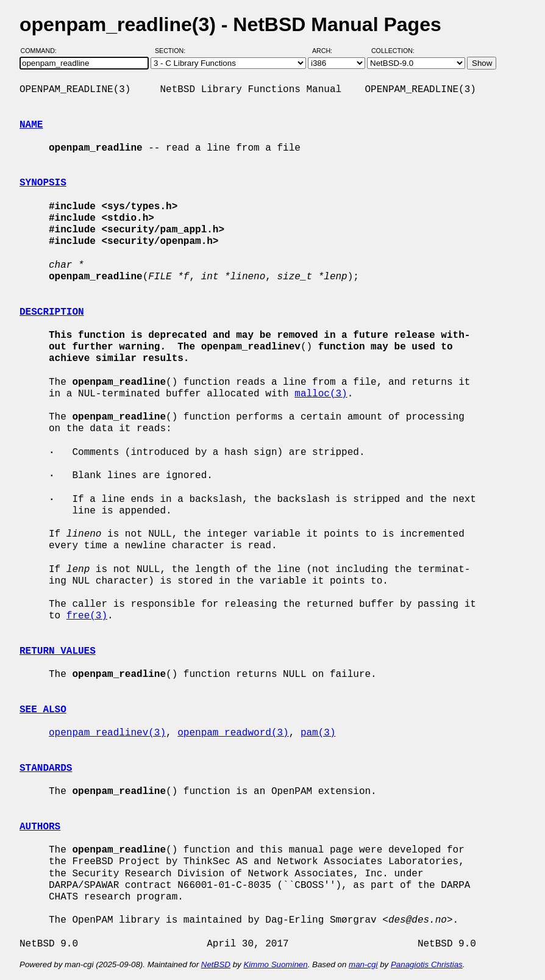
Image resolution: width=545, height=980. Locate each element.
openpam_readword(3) (233, 733)
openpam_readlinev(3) (107, 733)
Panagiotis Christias (427, 964)
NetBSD (216, 964)
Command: (42, 51)
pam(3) (318, 733)
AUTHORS (40, 827)
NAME (31, 125)
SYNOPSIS (43, 183)
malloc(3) (321, 394)
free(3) (87, 616)
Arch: (328, 51)
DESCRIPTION (52, 312)
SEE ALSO (43, 710)
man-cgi (363, 964)
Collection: (393, 51)
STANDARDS (46, 768)
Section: (173, 51)
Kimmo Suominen (275, 964)
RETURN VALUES (58, 651)
